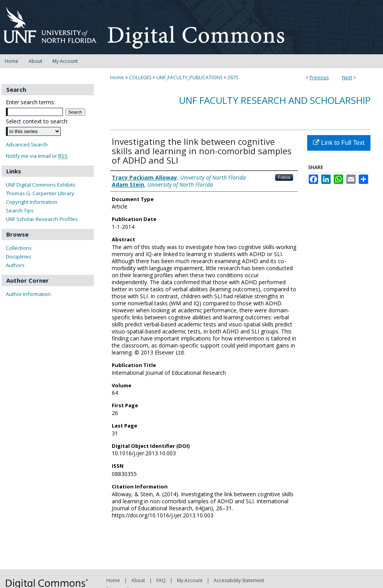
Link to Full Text (339, 143)
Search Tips (20, 210)
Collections (19, 248)
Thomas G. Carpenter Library (40, 193)
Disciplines (19, 257)
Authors (15, 265)
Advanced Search (27, 144)
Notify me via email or (37, 156)
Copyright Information (32, 202)
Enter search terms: (30, 102)
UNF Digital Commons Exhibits (41, 185)
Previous (319, 78)
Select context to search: (37, 121)
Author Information (28, 294)
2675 (233, 78)
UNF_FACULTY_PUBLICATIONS (189, 78)
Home (117, 78)
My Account (190, 580)
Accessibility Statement (239, 580)
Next (347, 78)
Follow (284, 177)
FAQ (161, 580)
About (138, 580)
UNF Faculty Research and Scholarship (275, 100)
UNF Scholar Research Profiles (42, 219)
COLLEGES (140, 78)
